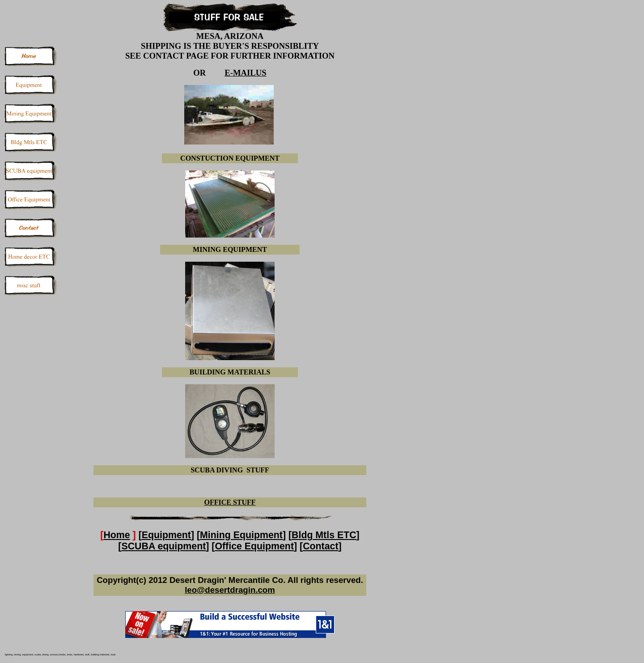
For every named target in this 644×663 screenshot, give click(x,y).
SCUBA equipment (163, 546)
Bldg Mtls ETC (324, 535)
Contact (320, 546)
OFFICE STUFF (230, 502)
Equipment (166, 535)
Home (117, 535)
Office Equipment (254, 546)
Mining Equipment (241, 535)
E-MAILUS (245, 73)
